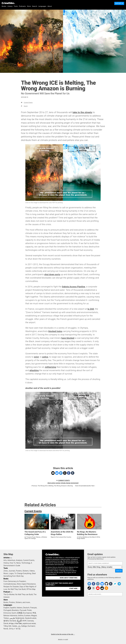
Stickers (26, 571)
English (6, 608)
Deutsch (26, 608)
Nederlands (20, 618)
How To (13, 563)
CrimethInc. (8, 3)
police (45, 357)
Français (33, 608)
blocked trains (55, 331)
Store (29, 6)
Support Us (119, 3)
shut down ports (52, 274)
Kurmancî (31, 626)
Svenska (30, 621)
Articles (7, 558)
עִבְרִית (11, 623)
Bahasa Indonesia (10, 616)
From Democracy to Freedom (15, 581)
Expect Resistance (29, 584)
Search (35, 6)
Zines (6, 571)
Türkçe (6, 618)
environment (75, 483)
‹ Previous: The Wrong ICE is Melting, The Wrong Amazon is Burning (52, 486)
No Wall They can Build (24, 594)
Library (10, 6)
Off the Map (31, 589)
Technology (26, 563)
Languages (42, 6)
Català (14, 626)
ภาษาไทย (18, 623)
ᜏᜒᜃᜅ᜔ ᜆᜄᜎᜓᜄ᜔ (15, 629)
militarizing (50, 367)
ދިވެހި (19, 626)
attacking (34, 370)
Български (28, 613)
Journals (12, 571)
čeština (21, 616)
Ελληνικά (7, 613)
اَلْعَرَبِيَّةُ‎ (19, 621)
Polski (29, 610)
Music (6, 573)
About (50, 6)
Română (13, 621)
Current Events (28, 103)
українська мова (29, 623)
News (18, 563)
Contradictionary (10, 584)
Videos (32, 571)
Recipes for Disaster (11, 587)
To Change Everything (23, 573)
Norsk (6, 629)
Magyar (34, 616)
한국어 (6, 621)
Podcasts (22, 6)
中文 (34, 613)
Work (19, 584)
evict (36, 357)
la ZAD (91, 309)
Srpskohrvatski (31, 618)
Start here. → (74, 589)
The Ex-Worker (9, 594)
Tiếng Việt (7, 626)
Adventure (11, 560)
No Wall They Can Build (17, 589)
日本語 (20, 613)
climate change (66, 483)
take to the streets (82, 112)
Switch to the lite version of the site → (63, 634)
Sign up (119, 571)
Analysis (19, 560)
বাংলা (24, 621)
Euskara (27, 616)
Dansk (6, 623)
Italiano (20, 608)
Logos (11, 573)
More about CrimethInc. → (70, 578)
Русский (23, 610)
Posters (19, 571)
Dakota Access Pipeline (74, 287)
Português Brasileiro (11, 610)
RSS (11, 558)
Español (13, 608)
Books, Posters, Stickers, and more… (17, 602)
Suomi (26, 106)
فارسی (12, 618)
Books (4, 6)
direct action (51, 483)
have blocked (68, 338)
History (6, 563)
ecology (58, 483)
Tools (16, 6)
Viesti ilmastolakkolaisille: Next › (85, 486)
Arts (5, 560)
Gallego (24, 626)
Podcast (7, 592)
